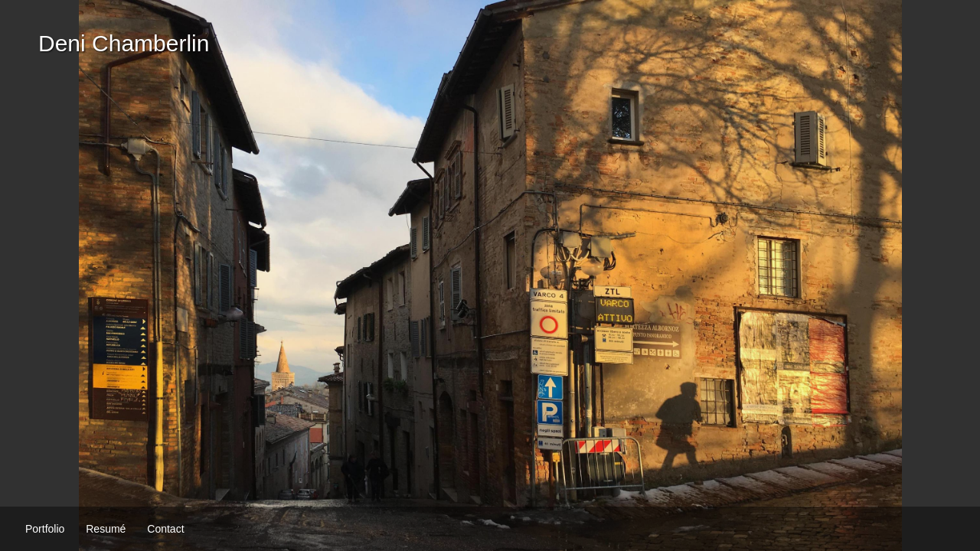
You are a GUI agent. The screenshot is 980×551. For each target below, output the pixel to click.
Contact (165, 529)
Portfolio (45, 529)
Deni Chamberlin (124, 43)
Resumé (106, 529)
